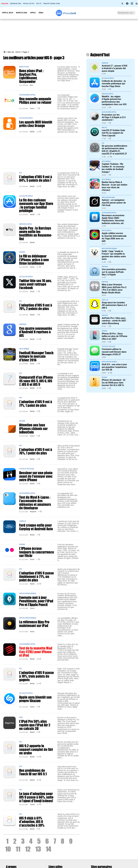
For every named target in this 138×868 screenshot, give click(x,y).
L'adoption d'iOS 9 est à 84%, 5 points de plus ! (36, 178)
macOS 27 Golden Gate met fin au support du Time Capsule (113, 133)
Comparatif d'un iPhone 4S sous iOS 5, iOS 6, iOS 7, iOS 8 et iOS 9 (36, 381)
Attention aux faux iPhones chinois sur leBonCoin (33, 428)
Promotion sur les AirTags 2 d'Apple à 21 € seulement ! (114, 117)
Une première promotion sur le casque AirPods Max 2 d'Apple (114, 272)
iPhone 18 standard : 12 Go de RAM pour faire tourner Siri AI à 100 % (113, 383)
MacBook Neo (16, 3)
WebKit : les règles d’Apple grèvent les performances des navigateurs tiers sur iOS (114, 100)
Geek (41, 13)
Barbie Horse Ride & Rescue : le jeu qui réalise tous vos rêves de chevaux (114, 186)
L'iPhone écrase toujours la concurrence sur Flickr (37, 552)
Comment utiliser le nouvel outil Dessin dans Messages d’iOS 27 (114, 352)
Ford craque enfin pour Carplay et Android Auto (36, 527)
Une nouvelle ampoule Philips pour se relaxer (35, 101)
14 (48, 849)
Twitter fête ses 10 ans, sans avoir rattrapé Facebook (35, 284)
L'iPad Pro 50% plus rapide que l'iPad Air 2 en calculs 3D (35, 725)
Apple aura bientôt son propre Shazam (35, 699)
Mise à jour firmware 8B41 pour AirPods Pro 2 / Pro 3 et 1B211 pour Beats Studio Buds (114, 288)
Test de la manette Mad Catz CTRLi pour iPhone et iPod (36, 652)
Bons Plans (22, 13)
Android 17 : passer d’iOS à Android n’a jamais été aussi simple (115, 68)
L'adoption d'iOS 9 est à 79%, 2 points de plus (36, 307)
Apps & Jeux (8, 13)
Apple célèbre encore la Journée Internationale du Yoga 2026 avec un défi (114, 237)
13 (38, 849)
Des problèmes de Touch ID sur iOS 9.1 (33, 772)
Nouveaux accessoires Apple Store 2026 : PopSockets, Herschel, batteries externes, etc (113, 219)
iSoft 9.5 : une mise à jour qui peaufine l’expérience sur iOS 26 (114, 367)
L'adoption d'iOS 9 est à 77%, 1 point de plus (36, 403)
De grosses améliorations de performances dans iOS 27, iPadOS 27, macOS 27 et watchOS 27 (114, 150)
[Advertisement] (69, 35)
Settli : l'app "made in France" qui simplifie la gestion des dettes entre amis (114, 255)
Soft (69, 13)
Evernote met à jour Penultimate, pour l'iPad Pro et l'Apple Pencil (36, 601)
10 (8, 849)
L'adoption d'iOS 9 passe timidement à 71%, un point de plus (36, 577)
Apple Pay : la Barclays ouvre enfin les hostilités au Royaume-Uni (36, 233)
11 (18, 849)
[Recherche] (126, 13)
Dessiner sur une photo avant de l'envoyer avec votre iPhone (36, 476)
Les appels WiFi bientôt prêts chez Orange (36, 124)
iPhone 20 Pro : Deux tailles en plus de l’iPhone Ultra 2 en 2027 (114, 336)
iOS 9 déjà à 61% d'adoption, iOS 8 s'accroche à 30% (32, 822)
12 (28, 849)
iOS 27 (39, 3)
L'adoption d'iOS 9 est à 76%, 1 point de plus (36, 451)
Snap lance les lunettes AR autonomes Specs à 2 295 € (114, 305)
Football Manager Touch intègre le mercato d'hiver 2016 (36, 356)
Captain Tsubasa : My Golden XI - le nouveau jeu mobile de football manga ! (113, 168)
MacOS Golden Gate (52, 3)
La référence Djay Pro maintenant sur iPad (34, 624)
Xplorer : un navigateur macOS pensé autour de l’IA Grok (114, 203)
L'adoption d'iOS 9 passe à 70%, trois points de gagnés (36, 676)
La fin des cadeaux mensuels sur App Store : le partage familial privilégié (36, 205)
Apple (33, 13)
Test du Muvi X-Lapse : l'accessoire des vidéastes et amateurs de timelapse (35, 502)
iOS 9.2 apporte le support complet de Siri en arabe (36, 749)
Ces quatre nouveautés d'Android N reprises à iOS (36, 332)
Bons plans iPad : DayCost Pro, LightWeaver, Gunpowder (31, 76)
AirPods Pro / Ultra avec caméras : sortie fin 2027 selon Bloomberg (114, 321)
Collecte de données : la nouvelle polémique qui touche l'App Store (114, 84)
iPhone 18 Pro (29, 3)
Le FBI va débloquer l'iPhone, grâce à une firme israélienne (34, 260)
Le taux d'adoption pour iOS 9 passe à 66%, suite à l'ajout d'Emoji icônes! (36, 797)
